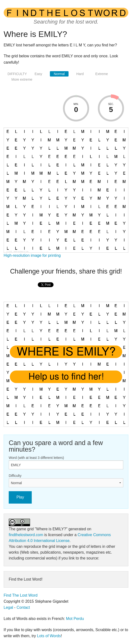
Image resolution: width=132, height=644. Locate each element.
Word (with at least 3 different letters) (36, 458)
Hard (80, 74)
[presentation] (46, 290)
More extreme (22, 79)
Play (20, 497)
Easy (38, 74)
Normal (59, 74)
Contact (23, 607)
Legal (8, 607)
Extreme (101, 74)
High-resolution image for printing (32, 255)
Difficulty (15, 476)
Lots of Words (49, 636)
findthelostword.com (26, 535)
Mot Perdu (75, 619)
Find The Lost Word (21, 595)
